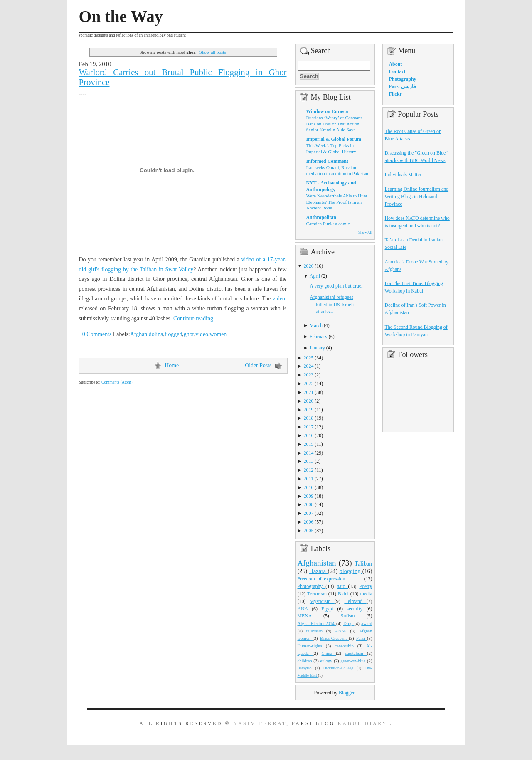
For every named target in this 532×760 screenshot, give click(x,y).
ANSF (342, 631)
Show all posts (213, 52)
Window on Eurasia (327, 111)
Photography (312, 586)
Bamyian (307, 668)
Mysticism (322, 601)
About (396, 64)
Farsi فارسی (403, 86)
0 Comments (97, 334)
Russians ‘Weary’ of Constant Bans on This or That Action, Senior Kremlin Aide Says (334, 124)
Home (172, 365)
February (319, 337)
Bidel (344, 594)
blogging (351, 571)
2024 (309, 366)
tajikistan (316, 631)
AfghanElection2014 (317, 623)
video (279, 299)
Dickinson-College (340, 668)
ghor (189, 334)
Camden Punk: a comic (328, 224)
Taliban (363, 563)
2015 (309, 444)
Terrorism (318, 594)
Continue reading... (195, 319)
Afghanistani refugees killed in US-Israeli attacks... (332, 305)
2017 (309, 427)
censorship (346, 646)
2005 (309, 531)
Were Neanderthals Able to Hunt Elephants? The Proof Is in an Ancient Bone (337, 202)
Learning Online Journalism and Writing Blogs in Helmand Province (417, 197)
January (317, 348)
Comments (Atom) (117, 382)
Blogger (347, 693)
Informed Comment (327, 161)
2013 (309, 461)
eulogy (327, 661)
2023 (309, 375)
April (315, 276)
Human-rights (312, 646)
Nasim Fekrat (260, 723)
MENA (310, 616)
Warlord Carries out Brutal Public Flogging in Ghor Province (183, 77)
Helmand (355, 601)
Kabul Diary (364, 723)
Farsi (362, 638)
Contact (397, 71)
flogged (173, 334)
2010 (309, 487)
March (316, 325)
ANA (305, 609)
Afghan (139, 334)
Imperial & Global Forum (334, 139)
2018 (309, 418)
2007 (309, 513)
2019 (309, 410)
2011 (309, 479)
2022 (309, 384)
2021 (309, 392)
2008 (309, 504)
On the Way (121, 17)
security (357, 609)
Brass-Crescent (334, 638)
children (306, 661)
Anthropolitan (321, 217)
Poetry (366, 586)
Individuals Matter (403, 175)
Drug (349, 623)
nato (342, 586)
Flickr (395, 94)
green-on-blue (354, 661)
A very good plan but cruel (336, 286)
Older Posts (258, 365)
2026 (309, 266)
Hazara (319, 571)
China (329, 653)
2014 (309, 453)
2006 (309, 522)
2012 (309, 470)
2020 (309, 401)
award (367, 623)
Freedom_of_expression (331, 579)
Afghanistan (318, 563)
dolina (156, 334)
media (366, 594)
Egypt (329, 609)
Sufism (354, 616)
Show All (365, 232)
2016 (309, 435)
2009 (309, 496)
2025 (309, 358)
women (218, 334)
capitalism (356, 653)
